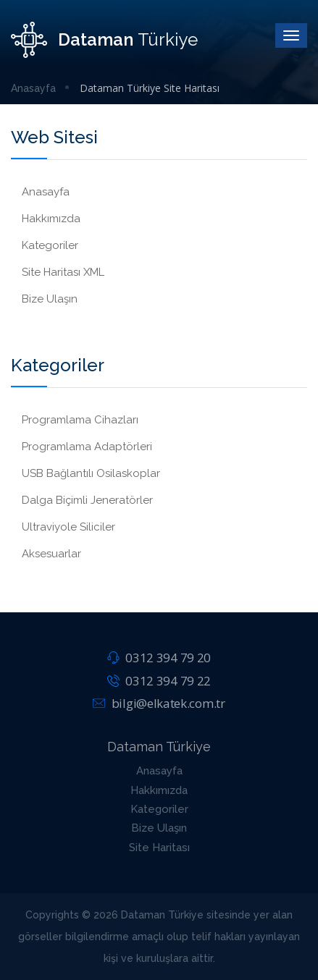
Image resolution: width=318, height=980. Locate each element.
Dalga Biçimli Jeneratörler (87, 500)
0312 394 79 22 (159, 681)
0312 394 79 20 (159, 658)
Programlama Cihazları (80, 420)
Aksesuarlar (51, 554)
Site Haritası (159, 848)
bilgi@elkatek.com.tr (159, 703)
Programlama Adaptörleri (87, 447)
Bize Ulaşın (50, 299)
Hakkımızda (51, 219)
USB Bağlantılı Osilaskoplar (91, 473)
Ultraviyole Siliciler (68, 527)
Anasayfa (33, 88)
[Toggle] (291, 35)
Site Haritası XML (63, 272)
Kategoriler (50, 245)
